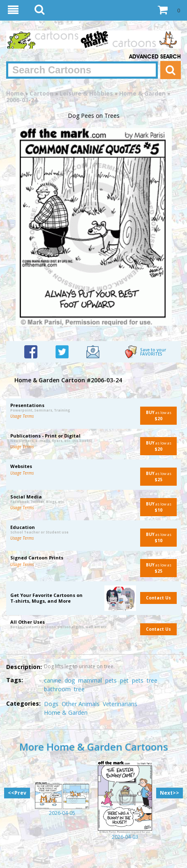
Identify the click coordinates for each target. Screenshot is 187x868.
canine (53, 680)
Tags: (15, 680)
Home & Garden (142, 93)
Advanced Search (155, 57)
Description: (24, 667)
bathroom (57, 689)
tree (152, 680)
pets (111, 680)
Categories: (23, 703)
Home (15, 93)
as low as (156, 415)
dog (70, 680)
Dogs (51, 704)
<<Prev (17, 793)
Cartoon (42, 93)
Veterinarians (120, 704)
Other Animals (81, 704)
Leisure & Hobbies (86, 93)
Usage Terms (22, 416)
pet (124, 680)
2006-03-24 (22, 100)
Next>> (170, 793)
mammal (90, 680)
